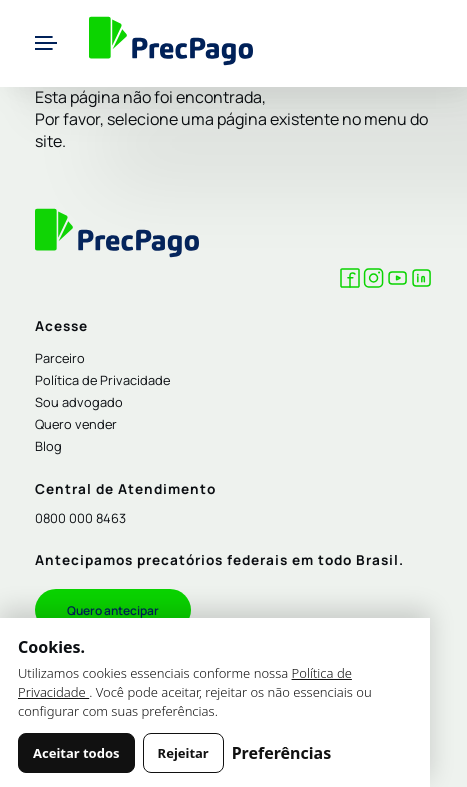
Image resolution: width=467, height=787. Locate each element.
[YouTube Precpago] (397, 282)
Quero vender (76, 424)
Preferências (282, 753)
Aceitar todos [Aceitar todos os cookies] (76, 753)
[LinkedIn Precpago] (421, 282)
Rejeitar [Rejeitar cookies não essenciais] (183, 753)
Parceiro (60, 358)
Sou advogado (79, 402)
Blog (48, 446)
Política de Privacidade (102, 380)
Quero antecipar (113, 610)
